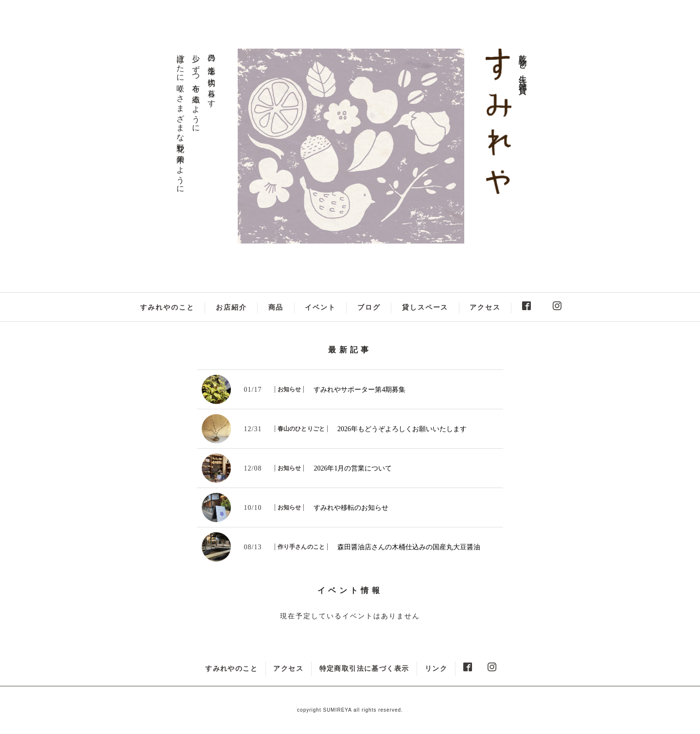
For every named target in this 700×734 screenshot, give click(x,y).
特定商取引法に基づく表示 (364, 669)
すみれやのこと (167, 307)
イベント (320, 307)
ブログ (369, 307)
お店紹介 (231, 307)
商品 (276, 307)
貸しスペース (425, 307)
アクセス (485, 307)
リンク (436, 669)
